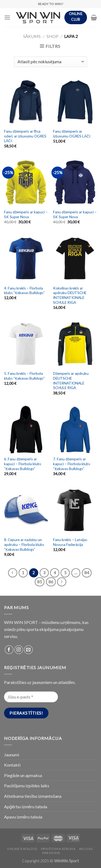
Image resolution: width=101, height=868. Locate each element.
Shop (53, 36)
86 (51, 582)
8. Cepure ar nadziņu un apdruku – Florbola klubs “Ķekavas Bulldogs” (24, 544)
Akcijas (86, 849)
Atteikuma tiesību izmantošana (33, 796)
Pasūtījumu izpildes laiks (27, 786)
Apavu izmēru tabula (23, 817)
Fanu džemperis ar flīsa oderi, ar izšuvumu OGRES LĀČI (25, 136)
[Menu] (7, 17)
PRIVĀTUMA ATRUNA (58, 849)
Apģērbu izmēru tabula (26, 807)
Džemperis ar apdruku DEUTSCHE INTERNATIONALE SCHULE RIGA (71, 381)
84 (87, 573)
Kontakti (12, 765)
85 (40, 582)
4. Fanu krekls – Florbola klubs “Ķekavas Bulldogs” (24, 291)
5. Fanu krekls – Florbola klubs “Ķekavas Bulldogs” (24, 376)
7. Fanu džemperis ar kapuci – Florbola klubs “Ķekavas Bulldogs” (72, 464)
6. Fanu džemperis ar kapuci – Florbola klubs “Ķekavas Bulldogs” (23, 464)
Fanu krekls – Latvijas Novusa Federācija (70, 542)
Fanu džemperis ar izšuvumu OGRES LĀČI (72, 134)
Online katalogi (22, 849)
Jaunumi (12, 755)
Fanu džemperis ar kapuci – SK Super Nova (26, 214)
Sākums (32, 36)
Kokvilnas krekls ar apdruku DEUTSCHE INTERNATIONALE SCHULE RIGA (70, 295)
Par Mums (51, 853)
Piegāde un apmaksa (23, 775)
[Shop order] (50, 62)
